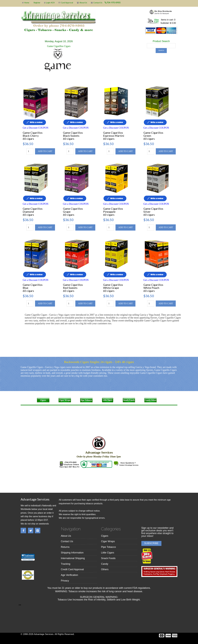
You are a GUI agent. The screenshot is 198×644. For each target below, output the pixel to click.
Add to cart (45, 151)
